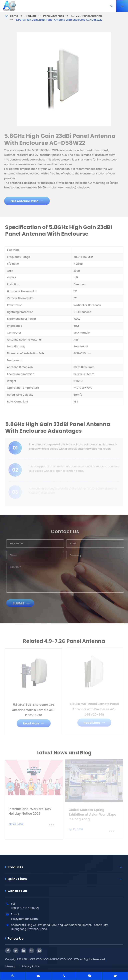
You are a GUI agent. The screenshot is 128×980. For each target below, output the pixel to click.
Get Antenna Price (25, 201)
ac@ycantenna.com (24, 919)
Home (14, 16)
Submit (23, 603)
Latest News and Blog (64, 755)
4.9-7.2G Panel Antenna (86, 16)
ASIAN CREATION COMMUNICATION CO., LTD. (51, 959)
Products (31, 16)
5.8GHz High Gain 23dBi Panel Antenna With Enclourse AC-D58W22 (59, 20)
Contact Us (17, 891)
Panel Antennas (53, 16)
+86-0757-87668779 (25, 908)
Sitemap (11, 966)
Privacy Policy (31, 966)
